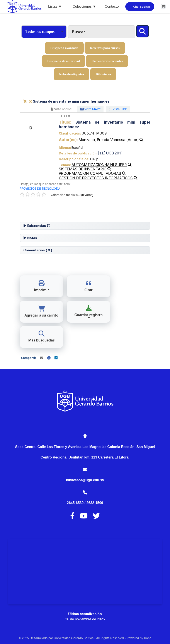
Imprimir (41, 286)
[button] (163, 7)
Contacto (112, 6)
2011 (118, 153)
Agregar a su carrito (41, 312)
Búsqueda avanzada (64, 48)
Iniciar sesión (140, 6)
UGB (110, 153)
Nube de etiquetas (71, 74)
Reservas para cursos (105, 48)
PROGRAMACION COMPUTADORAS (90, 173)
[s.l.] (102, 153)
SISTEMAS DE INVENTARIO (83, 169)
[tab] (85, 226)
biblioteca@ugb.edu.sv (85, 480)
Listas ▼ (55, 6)
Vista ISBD (118, 109)
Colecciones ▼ (84, 6)
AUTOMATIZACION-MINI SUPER (99, 165)
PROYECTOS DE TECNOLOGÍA (40, 188)
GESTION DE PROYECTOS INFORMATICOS (96, 178)
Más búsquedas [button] (41, 337)
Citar (88, 286)
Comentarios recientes (107, 61)
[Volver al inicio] (157, 631)
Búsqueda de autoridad (64, 61)
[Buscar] (143, 31)
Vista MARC (90, 109)
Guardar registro (88, 311)
